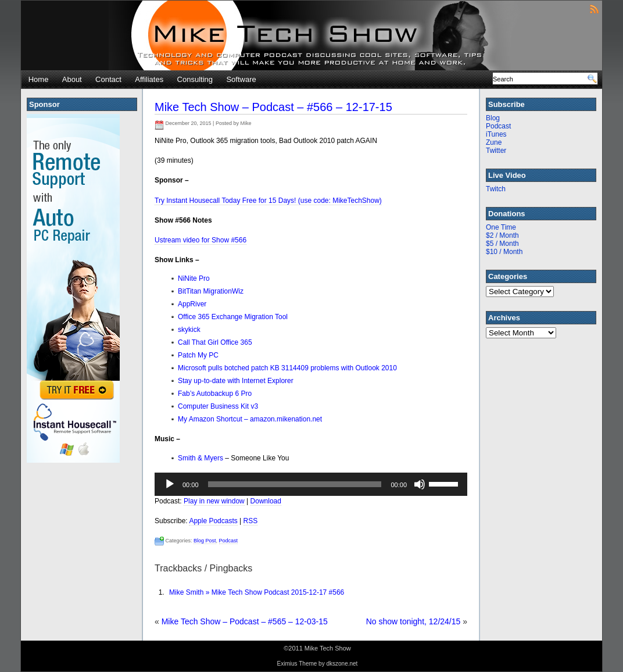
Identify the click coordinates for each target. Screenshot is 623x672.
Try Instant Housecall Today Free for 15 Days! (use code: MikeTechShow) (268, 201)
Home (39, 79)
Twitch (496, 189)
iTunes (496, 134)
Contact (108, 79)
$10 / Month (504, 252)
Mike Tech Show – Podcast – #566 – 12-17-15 (273, 107)
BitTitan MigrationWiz (211, 291)
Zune (494, 142)
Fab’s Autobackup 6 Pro (215, 394)
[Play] (170, 484)
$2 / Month (502, 235)
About (72, 79)
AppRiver (192, 304)
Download (266, 501)
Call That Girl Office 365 (215, 342)
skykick (189, 330)
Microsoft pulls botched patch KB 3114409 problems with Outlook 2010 (287, 368)
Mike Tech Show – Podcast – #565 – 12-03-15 (245, 621)
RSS (251, 521)
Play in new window (214, 501)
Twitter (496, 151)
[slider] (295, 484)
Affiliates (149, 79)
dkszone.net (342, 664)
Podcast (229, 541)
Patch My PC (198, 355)
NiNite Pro (194, 278)
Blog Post (205, 541)
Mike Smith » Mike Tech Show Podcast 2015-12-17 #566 (257, 592)
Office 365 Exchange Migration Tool (233, 317)
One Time (501, 227)
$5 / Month (502, 244)
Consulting (195, 79)
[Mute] (420, 484)
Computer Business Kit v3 (218, 406)
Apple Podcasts (213, 521)
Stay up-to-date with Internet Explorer (236, 381)
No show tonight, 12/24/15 (413, 621)
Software (241, 79)
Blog (493, 118)
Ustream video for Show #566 (200, 240)
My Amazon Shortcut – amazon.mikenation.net (250, 419)
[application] (311, 484)
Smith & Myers (201, 458)
